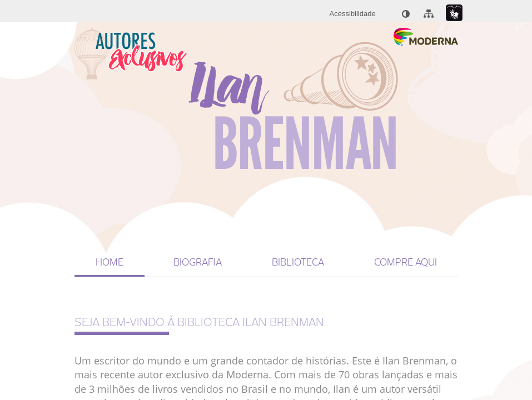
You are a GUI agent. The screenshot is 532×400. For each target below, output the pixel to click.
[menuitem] (353, 14)
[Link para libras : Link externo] (454, 13)
